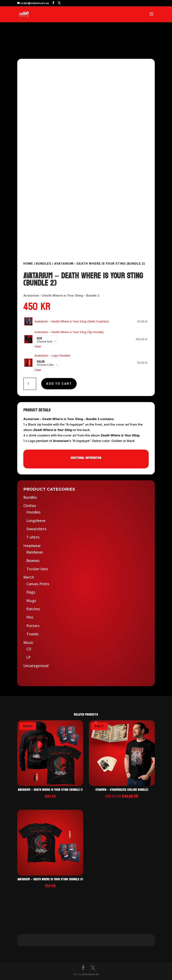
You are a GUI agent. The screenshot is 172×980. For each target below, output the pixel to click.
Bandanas (35, 552)
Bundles (44, 263)
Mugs (31, 601)
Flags (31, 592)
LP (28, 657)
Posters (33, 626)
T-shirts (33, 537)
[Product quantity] (30, 384)
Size (39, 338)
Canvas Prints (38, 584)
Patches (33, 609)
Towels (32, 634)
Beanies (33, 561)
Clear (38, 346)
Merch (29, 577)
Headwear (32, 546)
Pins (30, 617)
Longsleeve (36, 521)
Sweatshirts (36, 529)
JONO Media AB (90, 974)
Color (41, 362)
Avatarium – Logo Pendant (52, 355)
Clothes (30, 506)
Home (28, 263)
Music (28, 642)
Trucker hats (37, 569)
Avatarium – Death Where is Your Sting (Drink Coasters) (72, 321)
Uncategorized (36, 666)
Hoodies (33, 512)
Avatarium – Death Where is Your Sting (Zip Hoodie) (69, 332)
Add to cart (59, 384)
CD (29, 649)
